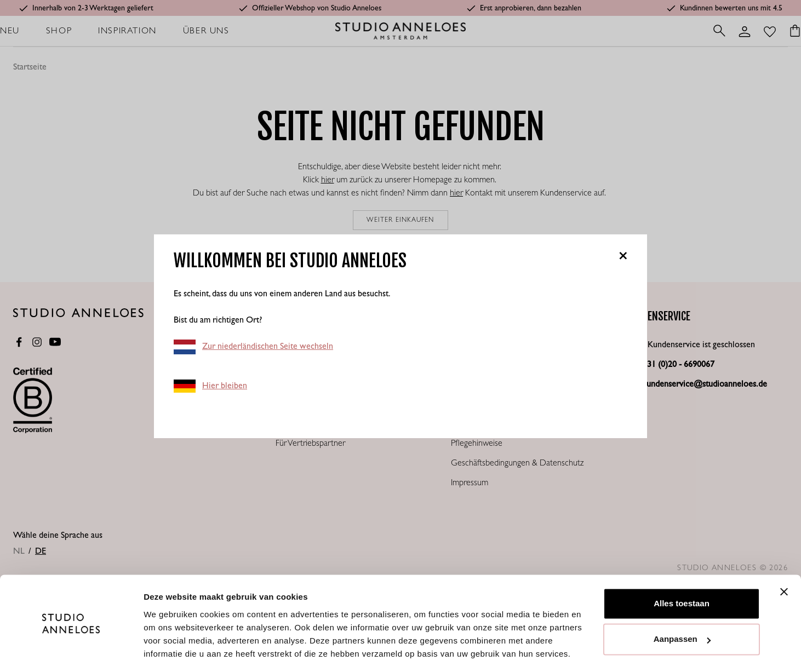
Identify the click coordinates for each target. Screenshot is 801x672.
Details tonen (170, 650)
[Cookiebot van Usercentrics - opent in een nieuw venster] (71, 651)
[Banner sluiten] (784, 558)
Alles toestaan (682, 570)
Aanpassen (682, 605)
